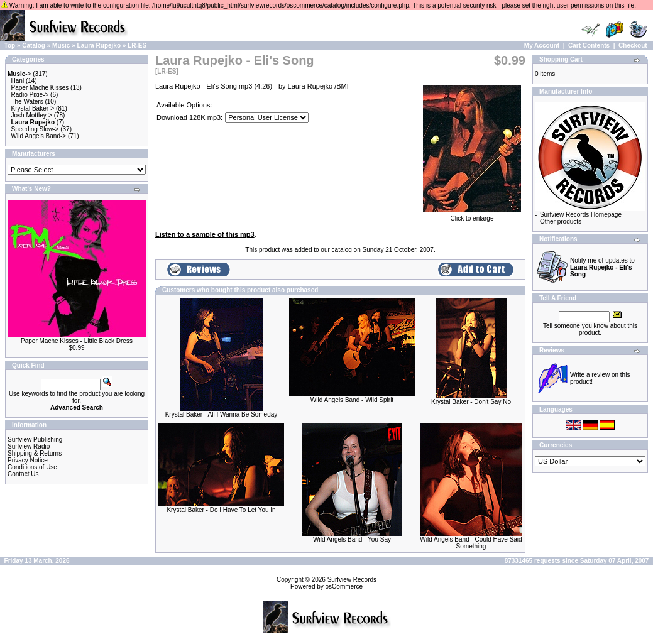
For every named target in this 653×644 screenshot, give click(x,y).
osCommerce (344, 587)
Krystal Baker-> (33, 108)
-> (19, 74)
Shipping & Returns (35, 453)
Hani (18, 81)
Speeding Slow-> (35, 129)
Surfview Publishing (35, 439)
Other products (561, 221)
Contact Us (23, 474)
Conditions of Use (32, 467)
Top (10, 46)
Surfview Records (352, 580)
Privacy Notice (28, 460)
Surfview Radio (29, 446)
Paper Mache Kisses (40, 88)
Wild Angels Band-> (39, 136)
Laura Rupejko (99, 46)
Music (61, 46)
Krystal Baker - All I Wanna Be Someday (222, 414)
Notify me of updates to (602, 267)
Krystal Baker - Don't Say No (471, 402)
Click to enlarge (472, 216)
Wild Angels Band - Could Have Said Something (471, 543)
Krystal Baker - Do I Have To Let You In (221, 510)
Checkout (633, 46)
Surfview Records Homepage (581, 215)
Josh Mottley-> (32, 115)
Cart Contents (589, 46)
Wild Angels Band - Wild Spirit (352, 400)
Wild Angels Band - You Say (352, 539)
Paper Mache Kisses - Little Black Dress (77, 341)
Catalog (34, 46)
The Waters (27, 101)
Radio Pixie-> (30, 95)
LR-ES (137, 46)
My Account (542, 46)
